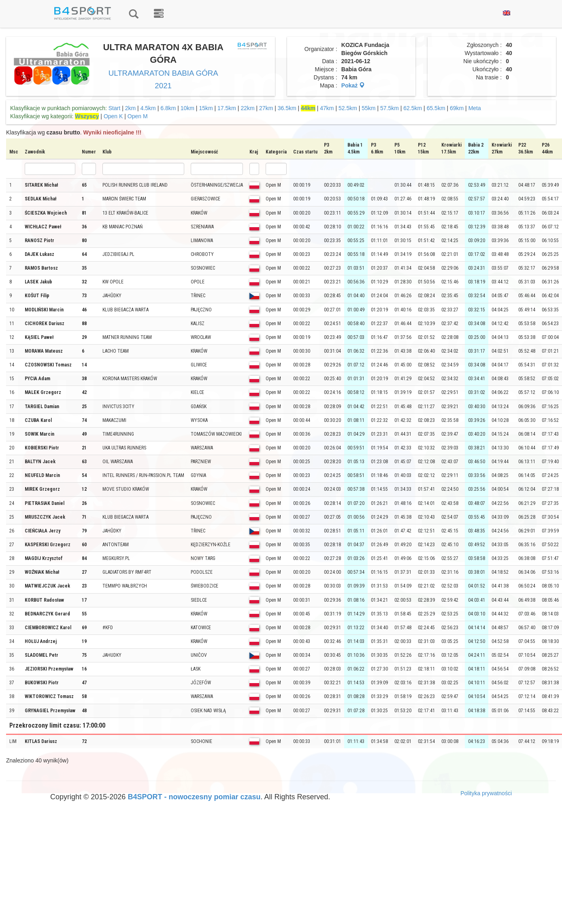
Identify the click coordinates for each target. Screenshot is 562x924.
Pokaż (353, 85)
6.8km (168, 108)
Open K (113, 116)
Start (115, 108)
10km (187, 108)
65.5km (436, 108)
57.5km (390, 108)
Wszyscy (87, 116)
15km (206, 108)
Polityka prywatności (486, 793)
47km (327, 108)
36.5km (287, 108)
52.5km (348, 108)
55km (368, 108)
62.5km (413, 108)
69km (457, 108)
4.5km (148, 108)
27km (266, 108)
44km (308, 108)
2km (130, 108)
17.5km (227, 108)
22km (247, 108)
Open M (138, 116)
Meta (475, 108)
